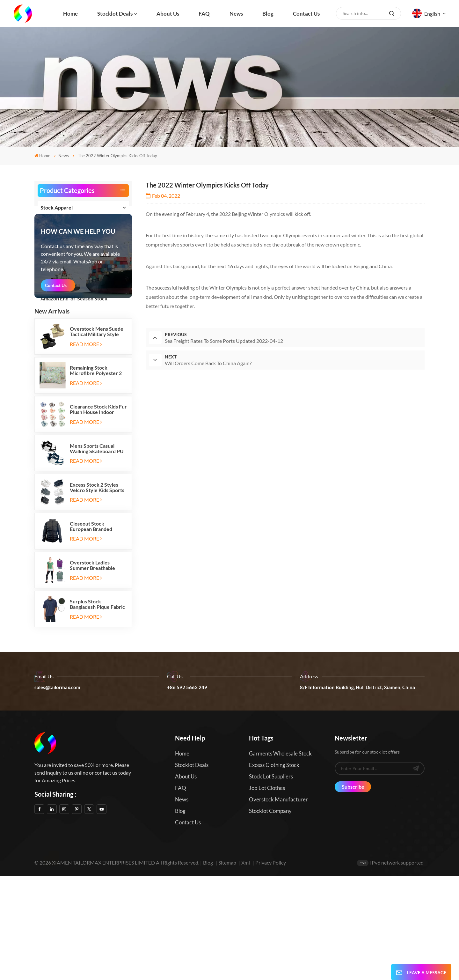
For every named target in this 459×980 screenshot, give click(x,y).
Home (70, 14)
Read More (86, 448)
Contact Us (56, 390)
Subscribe (353, 891)
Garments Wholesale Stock (280, 858)
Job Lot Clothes (267, 892)
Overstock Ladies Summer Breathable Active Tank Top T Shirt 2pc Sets (96, 669)
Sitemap (227, 967)
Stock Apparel (57, 207)
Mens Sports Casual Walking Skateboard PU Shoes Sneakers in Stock (97, 553)
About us (168, 14)
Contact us (306, 14)
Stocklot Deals (115, 14)
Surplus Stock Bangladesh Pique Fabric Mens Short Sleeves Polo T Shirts (98, 709)
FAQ (204, 14)
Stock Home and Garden (68, 268)
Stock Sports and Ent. (65, 283)
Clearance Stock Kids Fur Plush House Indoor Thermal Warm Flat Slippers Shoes (98, 514)
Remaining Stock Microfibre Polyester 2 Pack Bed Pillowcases (96, 475)
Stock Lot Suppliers (271, 881)
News (236, 14)
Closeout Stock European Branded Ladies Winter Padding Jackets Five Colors (95, 630)
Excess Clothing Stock (274, 869)
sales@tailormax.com (57, 792)
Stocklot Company (270, 915)
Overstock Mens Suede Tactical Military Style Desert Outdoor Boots (97, 436)
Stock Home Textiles (64, 253)
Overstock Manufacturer (278, 904)
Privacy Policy (271, 967)
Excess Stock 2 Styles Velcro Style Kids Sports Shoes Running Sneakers (98, 592)
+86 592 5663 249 (187, 792)
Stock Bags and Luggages (68, 238)
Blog (268, 14)
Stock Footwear (58, 223)
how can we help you (78, 335)
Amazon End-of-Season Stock (74, 298)
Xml (246, 967)
